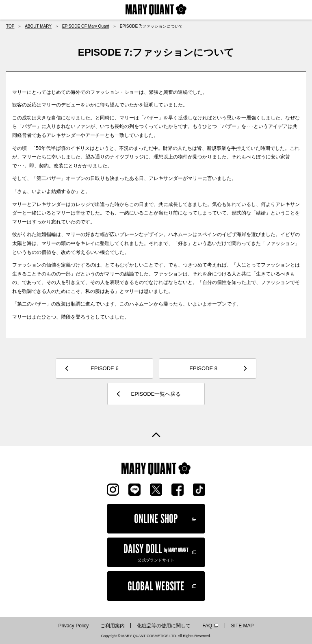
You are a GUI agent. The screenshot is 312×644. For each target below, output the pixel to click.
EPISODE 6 (105, 368)
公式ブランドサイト (156, 552)
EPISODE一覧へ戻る (156, 394)
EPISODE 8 (203, 368)
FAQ (207, 626)
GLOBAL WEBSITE (156, 586)
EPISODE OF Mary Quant (86, 26)
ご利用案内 (113, 626)
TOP (10, 26)
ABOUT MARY (38, 26)
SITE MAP (243, 626)
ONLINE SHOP (156, 518)
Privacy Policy (73, 626)
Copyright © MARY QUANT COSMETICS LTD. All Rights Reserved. (156, 636)
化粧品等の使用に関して (164, 626)
